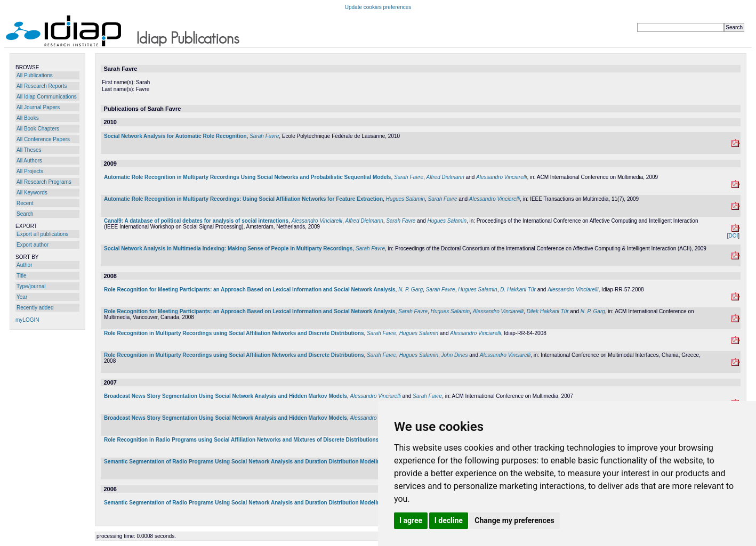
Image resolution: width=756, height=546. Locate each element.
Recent (25, 203)
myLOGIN (27, 320)
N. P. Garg (411, 290)
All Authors (29, 161)
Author (24, 265)
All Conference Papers (43, 139)
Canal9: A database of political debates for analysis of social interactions (196, 221)
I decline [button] (449, 520)
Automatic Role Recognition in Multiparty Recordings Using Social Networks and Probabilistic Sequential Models (247, 177)
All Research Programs (44, 182)
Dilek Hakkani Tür (548, 311)
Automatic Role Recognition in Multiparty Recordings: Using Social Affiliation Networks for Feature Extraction (243, 199)
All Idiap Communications (47, 97)
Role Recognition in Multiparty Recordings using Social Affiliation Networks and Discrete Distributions (234, 333)
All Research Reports (42, 86)
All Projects (30, 171)
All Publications (35, 75)
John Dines (455, 355)
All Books (28, 118)
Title (22, 276)
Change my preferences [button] (514, 520)
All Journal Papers (38, 107)
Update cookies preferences (378, 7)
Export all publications (42, 234)
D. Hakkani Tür (518, 290)
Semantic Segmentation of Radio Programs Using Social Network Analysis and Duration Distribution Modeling (244, 462)
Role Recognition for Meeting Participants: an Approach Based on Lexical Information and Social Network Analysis (250, 290)
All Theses (29, 150)
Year (22, 297)
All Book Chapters (38, 129)
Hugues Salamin (405, 199)
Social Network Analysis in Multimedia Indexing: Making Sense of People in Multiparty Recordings (228, 248)
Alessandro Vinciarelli (501, 177)
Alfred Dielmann (445, 177)
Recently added (35, 308)
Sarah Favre (264, 136)
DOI (733, 236)
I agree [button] (411, 520)
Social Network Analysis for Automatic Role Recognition (175, 136)
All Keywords (32, 193)
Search (25, 214)
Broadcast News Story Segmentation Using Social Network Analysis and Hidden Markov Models (226, 396)
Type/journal (31, 286)
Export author (33, 245)
